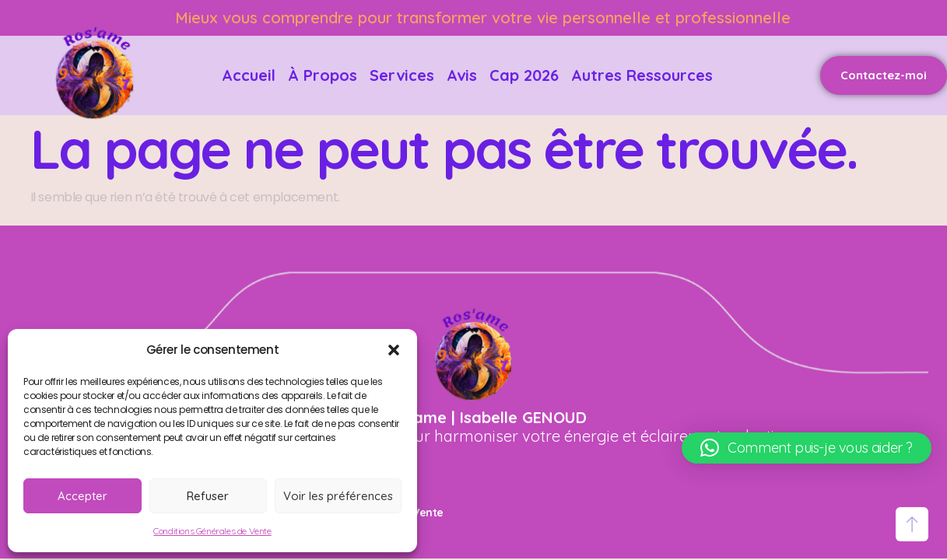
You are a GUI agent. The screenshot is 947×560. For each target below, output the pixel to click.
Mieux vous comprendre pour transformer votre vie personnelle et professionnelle (483, 17)
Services (402, 75)
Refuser (208, 496)
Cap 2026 (524, 75)
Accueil (249, 75)
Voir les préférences (338, 496)
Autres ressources (642, 75)
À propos (323, 75)
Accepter (82, 496)
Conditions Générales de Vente (212, 531)
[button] (394, 350)
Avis (462, 75)
